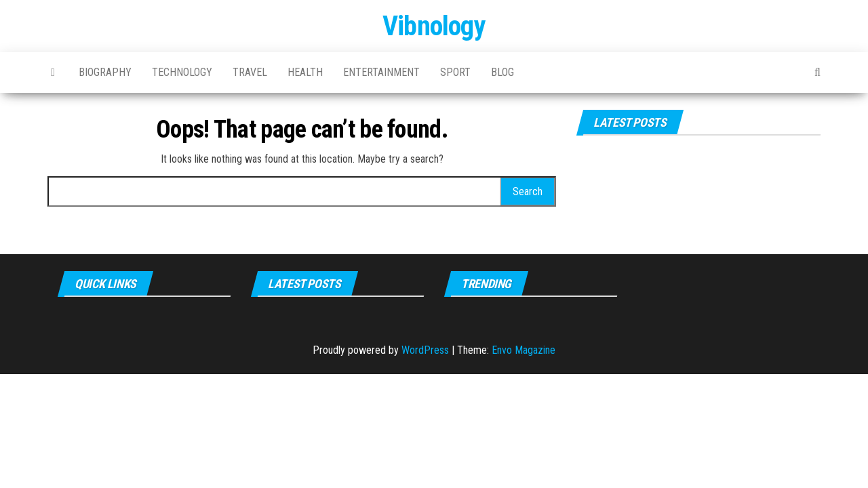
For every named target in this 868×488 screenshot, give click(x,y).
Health (305, 72)
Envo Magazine (524, 350)
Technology (182, 72)
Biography (105, 72)
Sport (455, 72)
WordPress (425, 350)
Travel (250, 72)
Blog (502, 72)
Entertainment (381, 72)
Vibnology (434, 26)
